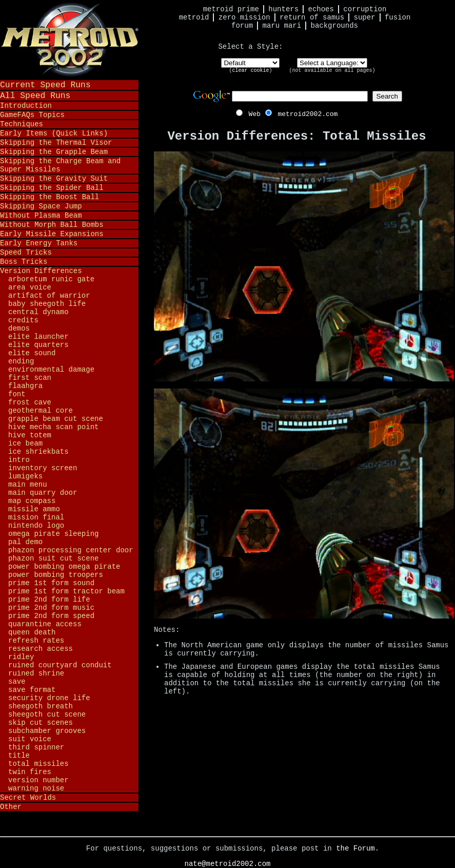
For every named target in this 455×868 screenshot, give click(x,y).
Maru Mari (282, 26)
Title (19, 756)
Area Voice (30, 287)
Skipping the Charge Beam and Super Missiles (60, 165)
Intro (19, 460)
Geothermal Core (41, 411)
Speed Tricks (26, 253)
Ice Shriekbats (38, 452)
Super (365, 17)
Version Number (38, 780)
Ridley (21, 657)
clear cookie (250, 71)
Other (11, 807)
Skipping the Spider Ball (52, 188)
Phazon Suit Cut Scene (53, 558)
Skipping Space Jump (41, 206)
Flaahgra (25, 386)
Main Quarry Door (43, 493)
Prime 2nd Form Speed (51, 616)
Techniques (22, 124)
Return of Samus (312, 17)
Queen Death (32, 632)
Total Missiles (38, 764)
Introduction (26, 106)
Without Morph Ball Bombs (52, 225)
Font (17, 394)
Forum (242, 26)
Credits (23, 320)
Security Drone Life (49, 698)
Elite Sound (32, 353)
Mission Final (36, 517)
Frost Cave (30, 402)
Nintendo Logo (36, 526)
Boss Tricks (24, 262)
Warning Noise (36, 788)
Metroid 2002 (69, 40)
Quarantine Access (45, 624)
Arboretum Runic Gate (51, 279)
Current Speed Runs (45, 85)
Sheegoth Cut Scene (47, 715)
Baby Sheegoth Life (47, 304)
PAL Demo (25, 542)
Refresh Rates (36, 641)
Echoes (321, 9)
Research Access (41, 649)
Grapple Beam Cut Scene (56, 419)
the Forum (355, 848)
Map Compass (32, 501)
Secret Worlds (28, 798)
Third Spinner (36, 747)
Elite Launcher (38, 337)
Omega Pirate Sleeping (53, 534)
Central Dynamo (38, 312)
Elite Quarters (38, 345)
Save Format (32, 690)
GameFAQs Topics (32, 115)
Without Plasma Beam (41, 216)
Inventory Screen (43, 468)
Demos (19, 329)
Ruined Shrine (36, 673)
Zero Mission (244, 17)
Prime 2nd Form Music (51, 608)
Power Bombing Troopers (56, 575)
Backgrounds (334, 26)
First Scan (30, 378)
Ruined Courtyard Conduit (60, 665)
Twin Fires (30, 772)
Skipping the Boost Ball (50, 197)
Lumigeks (25, 476)
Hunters (283, 9)
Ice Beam (25, 443)
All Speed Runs (35, 96)
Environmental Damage (51, 370)
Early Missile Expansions (52, 234)
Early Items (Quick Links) (54, 133)
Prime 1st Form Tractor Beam (66, 591)
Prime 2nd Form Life (49, 600)
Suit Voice (30, 739)
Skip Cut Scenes (41, 723)
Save (17, 682)
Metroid (194, 17)
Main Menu (28, 485)
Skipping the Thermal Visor (56, 143)
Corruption (365, 9)
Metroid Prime (231, 9)
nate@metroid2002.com (227, 864)
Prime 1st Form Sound (51, 583)
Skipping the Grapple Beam (54, 152)
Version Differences (41, 271)
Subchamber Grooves (47, 731)
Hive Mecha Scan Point (53, 427)
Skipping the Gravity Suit (54, 179)
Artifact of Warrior (49, 296)
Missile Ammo (34, 509)
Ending (21, 361)
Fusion (398, 17)
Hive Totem (30, 435)
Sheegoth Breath (41, 706)
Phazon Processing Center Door (71, 550)
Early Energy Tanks (39, 243)
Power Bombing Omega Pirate (64, 567)
